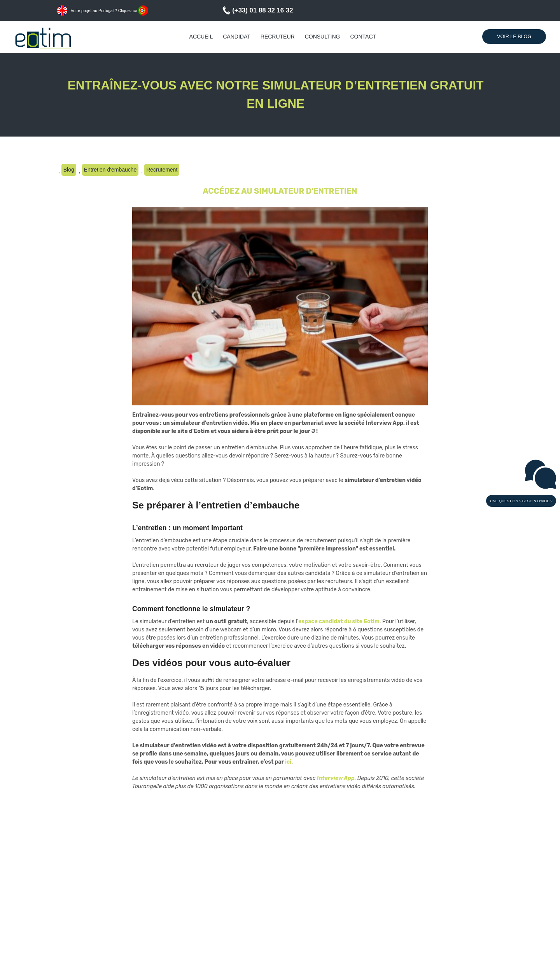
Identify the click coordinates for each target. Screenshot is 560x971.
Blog (69, 170)
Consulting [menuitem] (323, 37)
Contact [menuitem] (363, 37)
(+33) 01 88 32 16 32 (262, 10)
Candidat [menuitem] (237, 37)
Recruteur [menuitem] (278, 37)
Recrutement (162, 170)
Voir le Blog (514, 37)
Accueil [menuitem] (201, 37)
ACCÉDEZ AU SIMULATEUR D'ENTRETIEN (280, 191)
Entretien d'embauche (110, 170)
